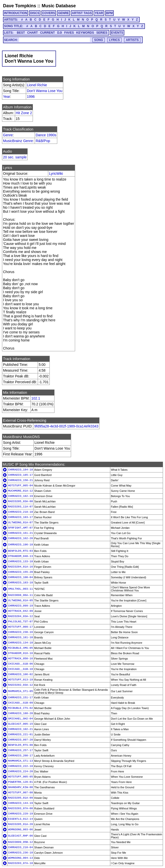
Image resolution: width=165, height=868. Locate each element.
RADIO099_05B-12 (20, 842)
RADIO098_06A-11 (20, 595)
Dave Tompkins (20, 6)
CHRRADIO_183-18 (20, 583)
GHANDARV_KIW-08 (20, 787)
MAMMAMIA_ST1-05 (20, 691)
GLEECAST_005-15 (20, 724)
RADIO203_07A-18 (20, 863)
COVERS (49, 13)
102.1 (36, 398)
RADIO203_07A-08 (20, 808)
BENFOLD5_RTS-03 (20, 551)
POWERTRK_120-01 (20, 782)
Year (7, 97)
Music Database (59, 6)
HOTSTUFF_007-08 (20, 793)
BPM (110, 13)
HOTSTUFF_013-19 (20, 680)
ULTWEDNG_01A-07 (20, 523)
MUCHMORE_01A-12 (20, 491)
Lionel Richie (37, 85)
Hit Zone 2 (24, 113)
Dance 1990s (46, 135)
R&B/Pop (43, 141)
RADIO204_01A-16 (20, 567)
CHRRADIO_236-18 (20, 853)
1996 (31, 97)
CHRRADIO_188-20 (20, 713)
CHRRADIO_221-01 (20, 734)
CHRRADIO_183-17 (20, 517)
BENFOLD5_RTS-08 (20, 745)
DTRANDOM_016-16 (20, 653)
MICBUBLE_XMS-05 (20, 648)
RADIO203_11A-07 (20, 507)
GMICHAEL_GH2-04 (20, 719)
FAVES (69, 33)
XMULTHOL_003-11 (20, 589)
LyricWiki (56, 173)
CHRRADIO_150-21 (20, 480)
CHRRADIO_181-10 (20, 637)
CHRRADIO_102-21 (20, 729)
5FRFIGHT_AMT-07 (20, 528)
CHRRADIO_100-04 (20, 577)
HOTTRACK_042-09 (20, 611)
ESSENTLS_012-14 (20, 819)
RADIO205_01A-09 (20, 798)
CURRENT (48, 33)
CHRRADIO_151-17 (20, 698)
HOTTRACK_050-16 (20, 659)
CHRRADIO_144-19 (20, 803)
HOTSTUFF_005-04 (20, 486)
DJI (60, 33)
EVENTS (117, 33)
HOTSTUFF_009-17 (20, 627)
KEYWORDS (85, 33)
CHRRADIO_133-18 (20, 561)
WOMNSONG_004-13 (20, 858)
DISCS (35, 13)
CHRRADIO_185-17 (20, 475)
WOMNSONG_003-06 (20, 830)
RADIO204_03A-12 (20, 616)
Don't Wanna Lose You (45, 91)
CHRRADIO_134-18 (20, 643)
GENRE (63, 13)
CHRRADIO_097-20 (20, 740)
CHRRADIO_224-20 (20, 771)
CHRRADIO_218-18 (20, 512)
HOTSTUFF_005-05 (20, 777)
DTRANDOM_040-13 (20, 556)
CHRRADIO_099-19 (20, 606)
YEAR (99, 13)
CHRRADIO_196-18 (20, 545)
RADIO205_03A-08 (20, 501)
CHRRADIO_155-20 (20, 572)
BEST (21, 33)
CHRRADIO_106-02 (20, 674)
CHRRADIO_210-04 (20, 847)
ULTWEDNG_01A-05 (20, 600)
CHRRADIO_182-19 (20, 496)
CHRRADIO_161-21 (20, 533)
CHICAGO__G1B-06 (20, 664)
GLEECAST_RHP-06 (20, 836)
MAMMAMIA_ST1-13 (20, 761)
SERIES (102, 33)
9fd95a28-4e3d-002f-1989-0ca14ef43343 (66, 426)
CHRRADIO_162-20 (20, 538)
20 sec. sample (15, 157)
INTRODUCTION (16, 13)
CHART (32, 33)
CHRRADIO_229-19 (20, 814)
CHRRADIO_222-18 (20, 766)
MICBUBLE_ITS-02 (20, 708)
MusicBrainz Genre (18, 141)
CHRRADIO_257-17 (20, 750)
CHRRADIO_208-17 (20, 756)
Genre (8, 135)
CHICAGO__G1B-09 (20, 703)
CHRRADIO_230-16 (20, 632)
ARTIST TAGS (82, 13)
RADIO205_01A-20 (20, 824)
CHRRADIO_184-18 (20, 470)
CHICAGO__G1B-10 (20, 669)
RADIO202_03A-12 (20, 685)
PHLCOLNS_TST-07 (20, 622)
